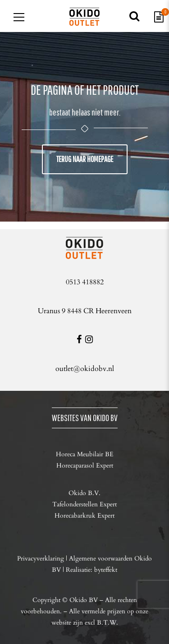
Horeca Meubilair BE (85, 454)
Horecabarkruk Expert (84, 516)
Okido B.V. (84, 493)
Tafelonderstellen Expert (84, 504)
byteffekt (106, 570)
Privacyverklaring (41, 558)
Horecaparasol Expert (85, 466)
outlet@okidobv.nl (85, 369)
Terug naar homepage (85, 159)
